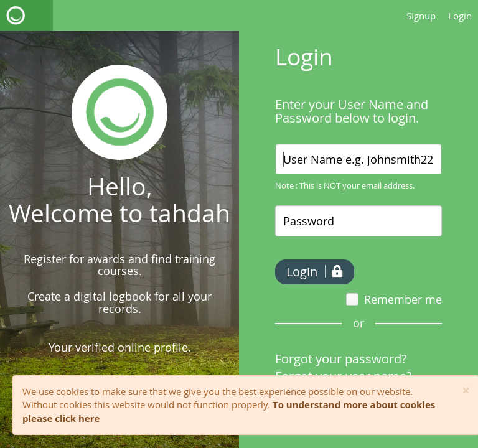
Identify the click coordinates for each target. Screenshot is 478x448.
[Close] (466, 391)
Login (460, 16)
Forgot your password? (341, 359)
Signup (421, 16)
